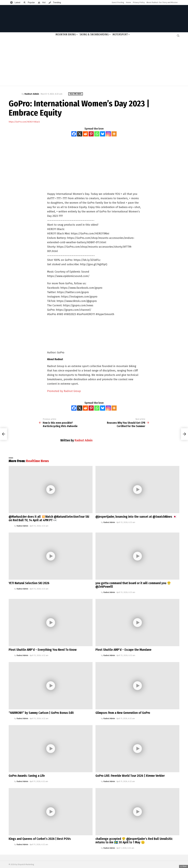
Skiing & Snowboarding (94, 34)
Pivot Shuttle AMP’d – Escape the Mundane (123, 650)
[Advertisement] (94, 62)
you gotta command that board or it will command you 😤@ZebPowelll (133, 585)
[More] (114, 134)
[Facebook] (74, 134)
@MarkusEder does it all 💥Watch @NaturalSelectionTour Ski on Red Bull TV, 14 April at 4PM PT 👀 (49, 518)
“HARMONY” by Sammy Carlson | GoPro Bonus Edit (41, 713)
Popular (31, 2)
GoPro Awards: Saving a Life (27, 776)
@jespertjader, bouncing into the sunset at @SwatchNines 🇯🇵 (136, 517)
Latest (17, 2)
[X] (80, 134)
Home (128, 2)
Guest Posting (118, 2)
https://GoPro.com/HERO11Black (24, 122)
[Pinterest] (91, 134)
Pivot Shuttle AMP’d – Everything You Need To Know (43, 650)
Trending (57, 2)
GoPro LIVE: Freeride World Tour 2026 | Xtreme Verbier (130, 776)
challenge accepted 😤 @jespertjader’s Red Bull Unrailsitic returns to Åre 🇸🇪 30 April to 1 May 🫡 (134, 841)
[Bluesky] (103, 134)
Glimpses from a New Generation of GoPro (123, 713)
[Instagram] (108, 134)
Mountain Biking (66, 34)
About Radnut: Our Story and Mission (162, 2)
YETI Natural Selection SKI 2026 (29, 583)
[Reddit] (85, 134)
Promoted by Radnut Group (64, 391)
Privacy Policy (139, 2)
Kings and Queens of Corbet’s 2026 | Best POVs (40, 839)
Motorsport (120, 34)
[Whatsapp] (97, 134)
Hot (44, 2)
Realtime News (37, 461)
